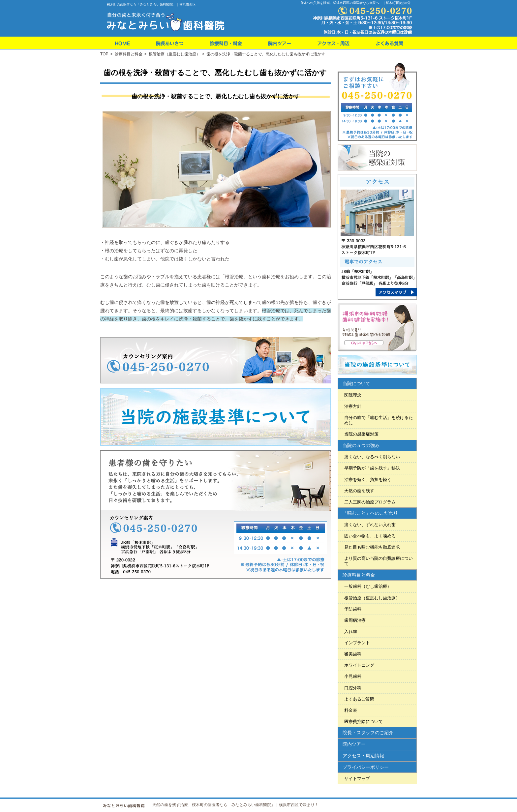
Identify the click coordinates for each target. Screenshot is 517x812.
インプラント (357, 643)
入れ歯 (351, 632)
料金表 (351, 710)
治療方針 (353, 406)
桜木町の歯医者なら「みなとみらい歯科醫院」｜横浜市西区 (151, 4)
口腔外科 (353, 688)
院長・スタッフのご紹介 (368, 733)
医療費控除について (364, 722)
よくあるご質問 (359, 699)
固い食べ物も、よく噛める (370, 536)
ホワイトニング (359, 665)
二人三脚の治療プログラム (370, 502)
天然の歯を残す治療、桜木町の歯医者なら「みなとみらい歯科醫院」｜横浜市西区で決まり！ (235, 805)
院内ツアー (354, 744)
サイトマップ (357, 779)
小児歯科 (353, 676)
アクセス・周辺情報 (363, 756)
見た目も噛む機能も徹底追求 (372, 547)
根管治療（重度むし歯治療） (372, 598)
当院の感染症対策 (361, 434)
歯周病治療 (355, 620)
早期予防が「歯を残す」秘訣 (372, 468)
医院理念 (353, 395)
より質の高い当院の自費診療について (379, 561)
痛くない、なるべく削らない (372, 457)
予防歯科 (353, 609)
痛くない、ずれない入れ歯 (370, 525)
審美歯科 (353, 654)
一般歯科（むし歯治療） (368, 586)
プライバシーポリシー (366, 767)
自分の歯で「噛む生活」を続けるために (379, 420)
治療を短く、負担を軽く (368, 480)
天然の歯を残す (359, 491)
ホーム (122, 43)
